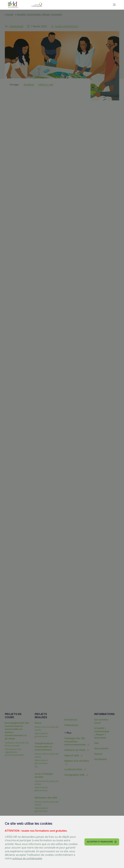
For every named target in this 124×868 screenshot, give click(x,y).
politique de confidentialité (29, 859)
